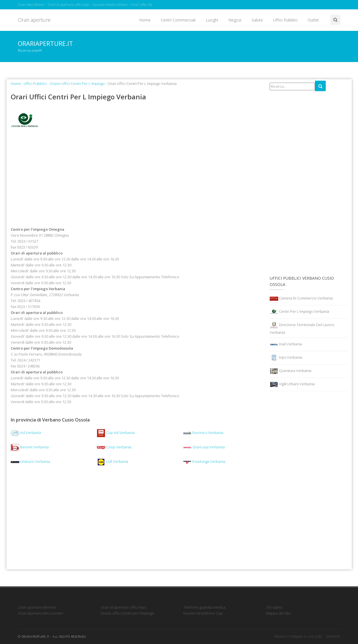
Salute (257, 20)
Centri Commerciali (178, 20)
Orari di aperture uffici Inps (68, 5)
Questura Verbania (291, 371)
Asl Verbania (26, 433)
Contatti (333, 636)
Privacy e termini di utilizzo (298, 636)
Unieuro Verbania (30, 461)
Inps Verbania (286, 358)
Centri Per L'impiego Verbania (299, 312)
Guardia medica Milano (110, 5)
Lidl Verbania (112, 461)
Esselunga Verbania (204, 461)
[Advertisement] (136, 181)
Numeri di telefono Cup (203, 613)
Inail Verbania (286, 345)
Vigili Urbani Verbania (292, 384)
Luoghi (212, 20)
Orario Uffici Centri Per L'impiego (77, 84)
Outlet (313, 20)
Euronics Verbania (203, 433)
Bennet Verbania (30, 447)
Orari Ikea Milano (31, 5)
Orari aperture (34, 20)
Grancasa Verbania (204, 447)
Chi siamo (274, 607)
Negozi (235, 20)
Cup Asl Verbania (116, 433)
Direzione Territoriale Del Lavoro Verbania (302, 328)
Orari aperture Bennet (37, 607)
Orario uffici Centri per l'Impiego (127, 613)
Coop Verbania (114, 447)
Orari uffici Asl (142, 5)
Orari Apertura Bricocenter (41, 613)
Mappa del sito (278, 613)
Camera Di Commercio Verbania (301, 299)
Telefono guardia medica (204, 607)
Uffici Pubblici (285, 20)
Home (145, 20)
